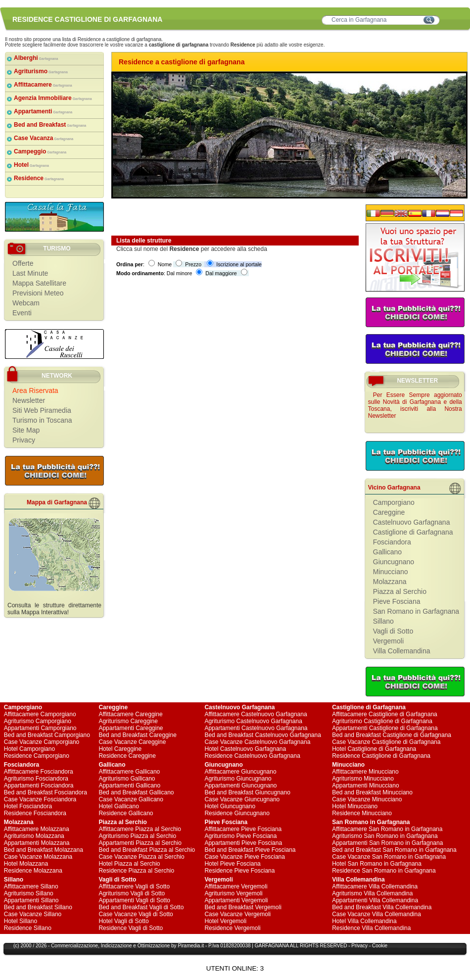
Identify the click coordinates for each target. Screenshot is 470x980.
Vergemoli (388, 641)
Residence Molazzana (33, 871)
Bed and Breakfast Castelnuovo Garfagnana (263, 735)
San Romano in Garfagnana (416, 611)
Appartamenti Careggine (131, 728)
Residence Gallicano (126, 813)
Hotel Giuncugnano (230, 806)
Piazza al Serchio (400, 591)
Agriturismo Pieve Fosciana (240, 836)
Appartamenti (43, 111)
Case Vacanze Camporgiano (42, 742)
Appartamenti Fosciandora (39, 785)
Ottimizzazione (154, 946)
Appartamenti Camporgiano (40, 728)
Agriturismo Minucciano (363, 779)
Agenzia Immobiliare (53, 98)
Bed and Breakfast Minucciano (372, 792)
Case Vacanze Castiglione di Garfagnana (386, 742)
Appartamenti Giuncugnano (240, 785)
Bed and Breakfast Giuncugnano (247, 792)
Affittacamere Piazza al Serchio (140, 829)
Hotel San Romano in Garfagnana (377, 864)
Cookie (380, 946)
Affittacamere (43, 85)
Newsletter (29, 400)
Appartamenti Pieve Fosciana (243, 843)
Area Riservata (35, 391)
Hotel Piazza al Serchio (129, 864)
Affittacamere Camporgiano (40, 714)
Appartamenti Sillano (31, 900)
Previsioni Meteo (38, 293)
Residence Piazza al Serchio (136, 871)
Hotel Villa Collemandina (364, 921)
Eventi (22, 313)
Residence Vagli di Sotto (131, 928)
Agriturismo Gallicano (127, 779)
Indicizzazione (117, 946)
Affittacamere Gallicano (129, 772)
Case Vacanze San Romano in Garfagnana (389, 857)
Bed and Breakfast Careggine (137, 735)
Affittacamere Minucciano (365, 772)
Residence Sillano (28, 928)
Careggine (389, 512)
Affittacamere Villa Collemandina (375, 886)
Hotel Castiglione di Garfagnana (374, 749)
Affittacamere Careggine (130, 714)
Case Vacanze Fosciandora (40, 799)
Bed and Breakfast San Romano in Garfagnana (394, 850)
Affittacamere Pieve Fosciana (243, 829)
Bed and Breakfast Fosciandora (46, 792)
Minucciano (391, 572)
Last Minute (30, 273)
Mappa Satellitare (39, 283)
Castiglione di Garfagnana (413, 532)
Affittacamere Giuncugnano (240, 772)
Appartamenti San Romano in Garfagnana (387, 843)
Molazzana (390, 582)
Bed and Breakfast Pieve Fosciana (250, 850)
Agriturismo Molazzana (34, 836)
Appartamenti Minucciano (365, 785)
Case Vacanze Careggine (132, 742)
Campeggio (40, 151)
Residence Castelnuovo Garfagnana (252, 756)
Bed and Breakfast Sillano (38, 907)
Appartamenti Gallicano (129, 785)
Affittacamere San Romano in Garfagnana (387, 829)
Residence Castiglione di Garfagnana (381, 756)
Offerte (23, 263)
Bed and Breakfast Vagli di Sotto (141, 907)
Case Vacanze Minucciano (367, 799)
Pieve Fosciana (397, 601)
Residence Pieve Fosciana (239, 871)
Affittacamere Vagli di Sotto (134, 886)
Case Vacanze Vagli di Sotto (136, 914)
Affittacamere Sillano (31, 886)
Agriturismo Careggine (128, 721)
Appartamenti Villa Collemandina (375, 900)
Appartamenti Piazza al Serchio (140, 843)
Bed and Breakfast (50, 125)
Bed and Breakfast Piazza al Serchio (147, 850)
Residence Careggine (127, 756)
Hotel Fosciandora (28, 806)
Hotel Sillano (21, 921)
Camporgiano (394, 502)
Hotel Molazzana (26, 864)
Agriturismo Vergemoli (233, 893)
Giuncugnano (394, 562)
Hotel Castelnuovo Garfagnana (245, 749)
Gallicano (387, 552)
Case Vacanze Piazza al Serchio (141, 857)
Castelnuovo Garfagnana (412, 522)
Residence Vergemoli (232, 928)
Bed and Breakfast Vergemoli (243, 907)
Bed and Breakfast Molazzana (44, 850)
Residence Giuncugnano (237, 813)
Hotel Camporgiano (29, 749)
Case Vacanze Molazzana (38, 857)
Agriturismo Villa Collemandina (372, 893)
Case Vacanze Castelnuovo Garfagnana (257, 742)
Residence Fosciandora (35, 813)
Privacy (24, 440)
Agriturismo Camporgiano (38, 721)
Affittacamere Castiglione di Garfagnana (385, 714)
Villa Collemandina (402, 651)
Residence (39, 178)
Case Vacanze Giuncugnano (242, 799)
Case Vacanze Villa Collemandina (376, 914)
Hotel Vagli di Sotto (123, 921)
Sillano (383, 621)
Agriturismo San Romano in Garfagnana (385, 836)
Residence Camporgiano (37, 756)
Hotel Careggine (120, 749)
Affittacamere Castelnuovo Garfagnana (256, 714)
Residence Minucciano (362, 813)
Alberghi (36, 58)
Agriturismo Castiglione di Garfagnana (382, 721)
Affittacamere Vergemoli (236, 886)
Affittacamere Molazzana (37, 829)
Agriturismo (41, 71)
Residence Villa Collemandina (371, 928)
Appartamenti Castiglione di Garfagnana (385, 728)
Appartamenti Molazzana (37, 843)
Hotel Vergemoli (225, 921)
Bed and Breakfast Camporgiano (47, 735)
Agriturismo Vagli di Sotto (132, 893)
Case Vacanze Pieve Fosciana (245, 857)
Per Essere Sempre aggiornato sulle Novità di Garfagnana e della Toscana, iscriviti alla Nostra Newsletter (415, 405)
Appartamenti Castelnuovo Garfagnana (256, 728)
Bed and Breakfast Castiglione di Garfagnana (392, 735)
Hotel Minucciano (355, 806)
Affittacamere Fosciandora (39, 772)
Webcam (26, 303)
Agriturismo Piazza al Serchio (137, 836)
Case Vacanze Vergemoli (237, 914)
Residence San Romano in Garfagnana (384, 871)
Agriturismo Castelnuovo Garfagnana (253, 721)
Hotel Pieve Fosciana (232, 864)
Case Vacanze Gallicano (131, 799)
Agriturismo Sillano (29, 893)
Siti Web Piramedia (42, 410)
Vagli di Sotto (393, 631)
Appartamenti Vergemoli (236, 900)
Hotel (31, 165)
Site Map (26, 430)
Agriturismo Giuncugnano (238, 779)
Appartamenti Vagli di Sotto (134, 900)
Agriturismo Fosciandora (36, 779)
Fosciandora (392, 542)
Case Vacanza (44, 138)
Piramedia (189, 946)
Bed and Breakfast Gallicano (136, 792)
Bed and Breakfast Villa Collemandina (382, 907)
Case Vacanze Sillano (33, 914)
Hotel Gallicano (118, 806)
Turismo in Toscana (42, 420)
